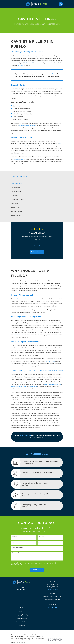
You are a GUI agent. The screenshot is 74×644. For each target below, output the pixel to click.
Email (40, 542)
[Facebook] (49, 607)
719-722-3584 (22, 590)
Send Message (37, 570)
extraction (25, 146)
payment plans (50, 361)
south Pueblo (33, 387)
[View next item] (39, 246)
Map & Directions (52, 589)
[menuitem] (37, 184)
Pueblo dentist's (19, 335)
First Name (15, 537)
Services (22, 611)
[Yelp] (56, 607)
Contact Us (22, 625)
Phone (14, 542)
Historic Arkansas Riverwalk (53, 384)
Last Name (41, 537)
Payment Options (22, 622)
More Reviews (37, 252)
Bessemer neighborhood (19, 387)
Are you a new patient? (18, 548)
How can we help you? (18, 553)
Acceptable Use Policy (17, 565)
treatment (20, 65)
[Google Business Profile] (52, 607)
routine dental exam (18, 159)
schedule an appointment (27, 126)
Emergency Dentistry (22, 615)
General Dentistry (22, 618)
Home (22, 608)
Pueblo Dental (28, 63)
